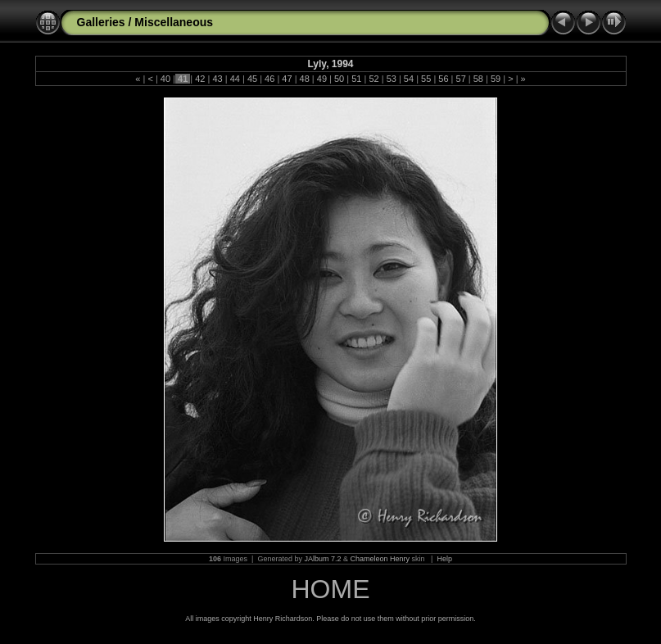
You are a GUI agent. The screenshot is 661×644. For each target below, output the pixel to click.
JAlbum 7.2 (322, 559)
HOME (331, 589)
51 (356, 79)
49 (322, 79)
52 (374, 79)
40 (165, 79)
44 (235, 79)
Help (444, 559)
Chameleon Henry (380, 559)
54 (409, 79)
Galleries (101, 22)
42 (200, 79)
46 (269, 79)
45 (252, 79)
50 (339, 79)
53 (392, 79)
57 (460, 79)
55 (426, 79)
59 (496, 79)
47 (287, 79)
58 (478, 79)
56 (443, 79)
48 (304, 79)
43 (217, 79)
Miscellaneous (174, 22)
